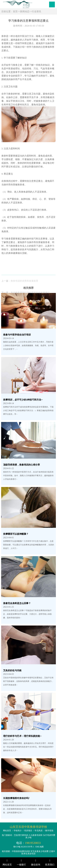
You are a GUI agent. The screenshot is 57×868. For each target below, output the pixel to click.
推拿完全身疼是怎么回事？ (17, 603)
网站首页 (7, 831)
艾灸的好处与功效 (12, 670)
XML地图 (39, 847)
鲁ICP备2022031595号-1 (24, 847)
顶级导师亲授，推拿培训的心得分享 (22, 465)
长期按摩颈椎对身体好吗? (16, 798)
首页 (15, 11)
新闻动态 (25, 11)
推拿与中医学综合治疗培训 (17, 335)
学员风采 (39, 831)
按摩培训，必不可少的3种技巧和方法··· (23, 400)
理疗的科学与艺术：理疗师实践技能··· (22, 736)
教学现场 (49, 831)
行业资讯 (36, 11)
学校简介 (18, 831)
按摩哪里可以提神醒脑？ (16, 534)
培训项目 (28, 831)
